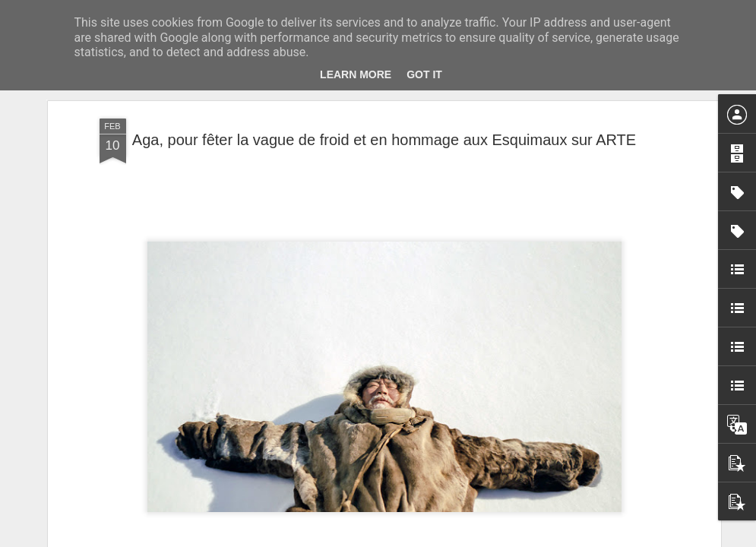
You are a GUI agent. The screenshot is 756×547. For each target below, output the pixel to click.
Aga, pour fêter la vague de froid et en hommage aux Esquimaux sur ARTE (384, 140)
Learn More (356, 74)
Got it (424, 74)
